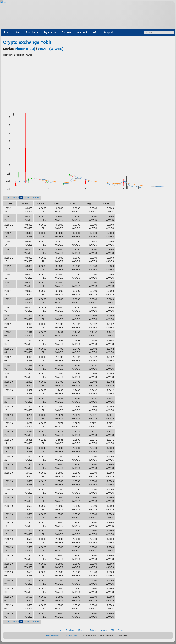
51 (38, 198)
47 (25, 198)
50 (35, 198)
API (95, 32)
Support (108, 32)
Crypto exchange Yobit (27, 42)
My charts (50, 32)
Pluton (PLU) (25, 49)
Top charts (32, 32)
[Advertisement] (88, 83)
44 (14, 198)
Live (17, 32)
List (6, 32)
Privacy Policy (72, 635)
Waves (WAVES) (51, 49)
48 (28, 198)
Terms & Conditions (53, 635)
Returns (66, 32)
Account (82, 32)
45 (18, 198)
